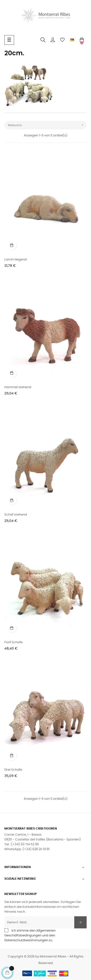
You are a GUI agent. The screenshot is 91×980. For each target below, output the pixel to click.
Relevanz (47, 125)
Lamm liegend (16, 260)
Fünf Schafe (13, 642)
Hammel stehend (18, 387)
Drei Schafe (13, 770)
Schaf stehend (16, 515)
